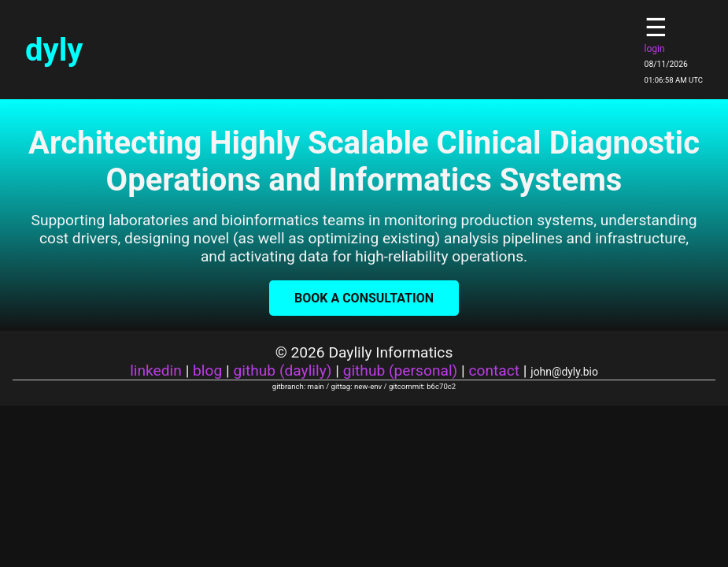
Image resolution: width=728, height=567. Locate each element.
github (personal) (401, 371)
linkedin (156, 371)
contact (494, 371)
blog (207, 371)
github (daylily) (282, 371)
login (655, 49)
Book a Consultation (364, 298)
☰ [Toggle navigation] (656, 28)
